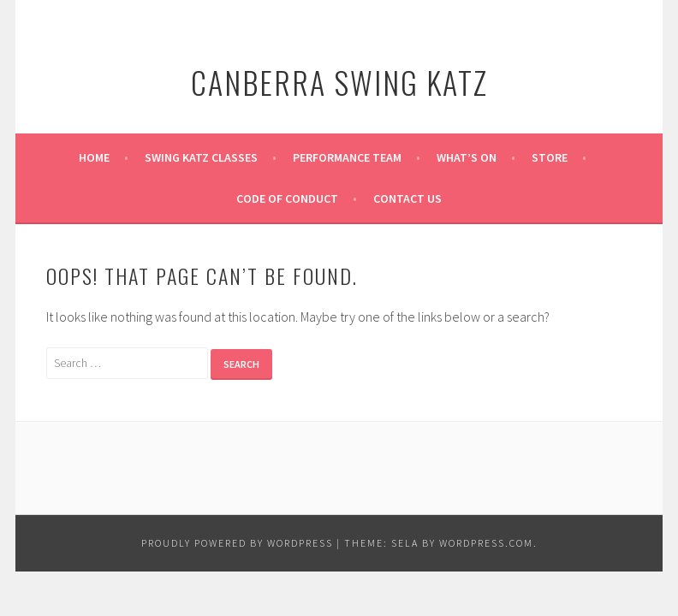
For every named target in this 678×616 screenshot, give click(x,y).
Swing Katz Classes (201, 157)
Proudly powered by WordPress (237, 543)
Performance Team (347, 157)
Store (550, 157)
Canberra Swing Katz (339, 82)
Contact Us (407, 198)
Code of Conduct (287, 198)
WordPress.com (486, 543)
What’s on (467, 157)
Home (94, 157)
